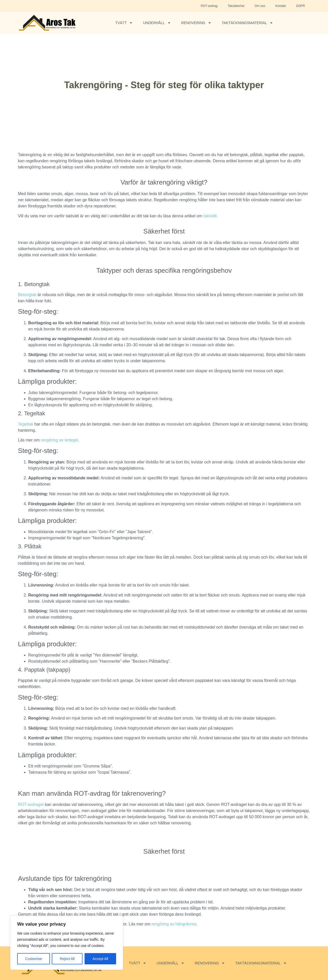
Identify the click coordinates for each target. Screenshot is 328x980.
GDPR (300, 6)
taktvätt (210, 216)
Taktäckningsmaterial (247, 23)
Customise (34, 959)
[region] (67, 943)
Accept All (100, 959)
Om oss (260, 6)
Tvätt (124, 23)
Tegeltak (26, 424)
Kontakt (281, 6)
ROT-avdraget (31, 805)
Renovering (196, 23)
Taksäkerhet (236, 6)
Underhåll (157, 23)
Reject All (67, 959)
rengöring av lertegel (59, 440)
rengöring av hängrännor (174, 924)
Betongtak (27, 295)
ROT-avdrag (209, 6)
